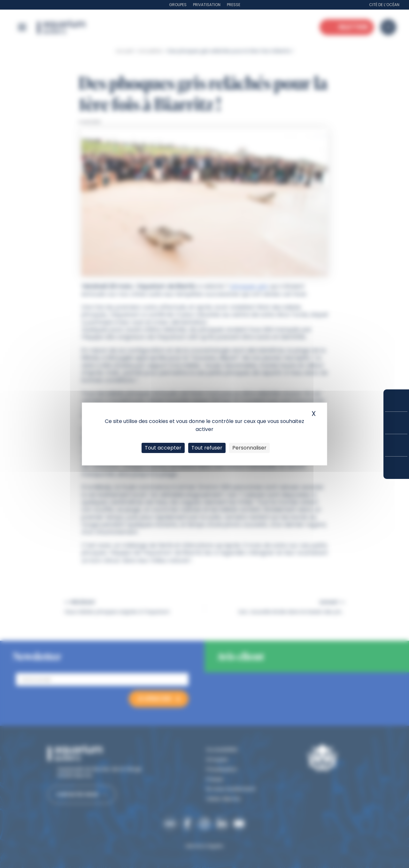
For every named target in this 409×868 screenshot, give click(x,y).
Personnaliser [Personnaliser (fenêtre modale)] (249, 448)
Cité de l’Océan (384, 5)
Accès (396, 468)
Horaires (396, 445)
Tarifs (396, 423)
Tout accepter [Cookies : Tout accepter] (163, 448)
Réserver (396, 400)
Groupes (178, 5)
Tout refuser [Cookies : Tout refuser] (207, 448)
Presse (234, 5)
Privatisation (207, 5)
